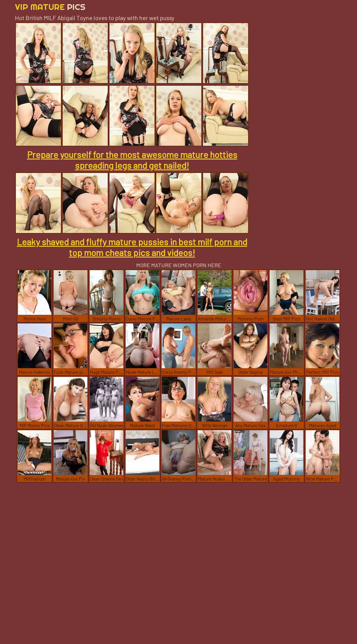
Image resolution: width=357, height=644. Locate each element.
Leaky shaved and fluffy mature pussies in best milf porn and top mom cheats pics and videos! (132, 247)
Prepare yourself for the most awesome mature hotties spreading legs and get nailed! (132, 160)
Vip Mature (50, 7)
